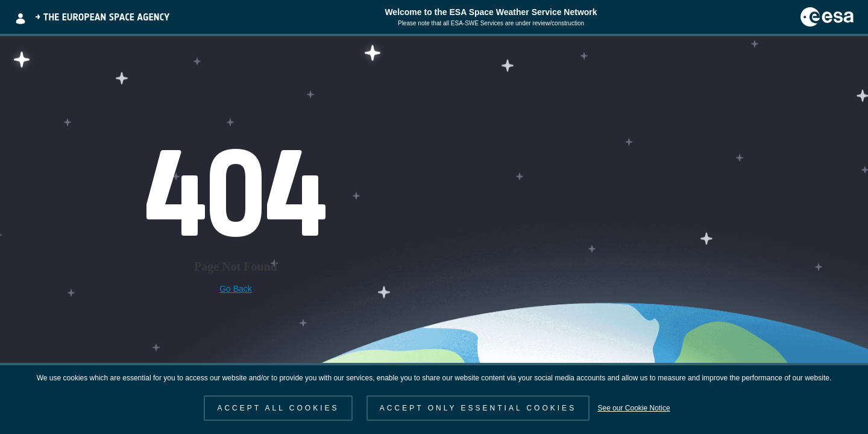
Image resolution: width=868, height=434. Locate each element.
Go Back (236, 289)
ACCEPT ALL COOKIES (278, 408)
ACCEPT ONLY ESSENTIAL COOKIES (478, 408)
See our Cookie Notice (634, 408)
